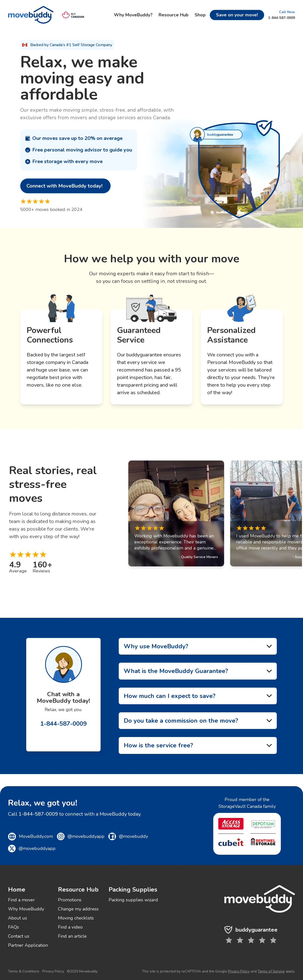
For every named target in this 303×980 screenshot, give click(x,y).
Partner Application (28, 945)
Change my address (78, 909)
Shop (200, 15)
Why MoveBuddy (26, 909)
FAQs (13, 927)
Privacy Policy (53, 971)
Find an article (72, 936)
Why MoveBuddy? (133, 15)
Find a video (70, 927)
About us (18, 918)
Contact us (19, 936)
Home (17, 890)
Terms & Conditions (24, 971)
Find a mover (21, 900)
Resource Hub (174, 15)
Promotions (70, 900)
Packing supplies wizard (133, 900)
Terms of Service (271, 971)
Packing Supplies (133, 890)
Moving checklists (76, 918)
